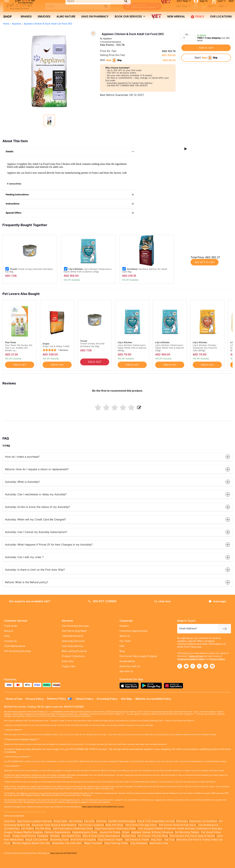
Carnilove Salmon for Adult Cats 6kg (145, 270)
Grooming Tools (59, 840)
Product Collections (73, 656)
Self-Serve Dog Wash (74, 631)
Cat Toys (170, 840)
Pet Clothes (76, 821)
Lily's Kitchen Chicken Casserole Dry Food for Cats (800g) (205, 348)
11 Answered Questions (111, 42)
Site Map (126, 699)
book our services (130, 16)
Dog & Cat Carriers (37, 840)
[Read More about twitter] (199, 666)
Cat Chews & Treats (137, 840)
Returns (9, 631)
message (217, 601)
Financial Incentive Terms (191, 659)
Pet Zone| (207, 832)
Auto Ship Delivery (73, 646)
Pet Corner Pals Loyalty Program (138, 656)
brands (26, 16)
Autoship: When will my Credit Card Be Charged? (117, 520)
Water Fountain (94, 843)
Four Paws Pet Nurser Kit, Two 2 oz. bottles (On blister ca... (19, 348)
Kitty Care (68, 661)
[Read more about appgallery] (174, 686)
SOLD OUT (95, 362)
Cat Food (101, 821)
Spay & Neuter (207, 836)
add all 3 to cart (205, 262)
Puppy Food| (20, 836)
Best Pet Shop (115, 825)
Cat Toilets (27, 829)
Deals (198, 17)
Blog (122, 651)
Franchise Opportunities (133, 631)
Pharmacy (182, 821)
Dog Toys (156, 840)
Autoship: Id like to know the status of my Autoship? (117, 507)
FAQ (122, 646)
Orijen (126, 832)
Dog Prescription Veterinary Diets (116, 829)
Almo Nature (66, 16)
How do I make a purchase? (117, 457)
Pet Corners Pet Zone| (183, 836)
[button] (186, 149)
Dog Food (10, 821)
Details (70, 152)
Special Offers (70, 213)
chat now (162, 601)
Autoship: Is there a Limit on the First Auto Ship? (117, 570)
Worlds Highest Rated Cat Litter (31, 843)
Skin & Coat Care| (93, 836)
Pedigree (43, 836)
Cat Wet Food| (116, 821)
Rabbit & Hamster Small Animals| (176, 829)
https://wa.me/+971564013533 (63, 853)
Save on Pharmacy (95, 16)
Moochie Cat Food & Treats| (193, 840)
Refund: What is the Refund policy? (117, 582)
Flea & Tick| (144, 821)
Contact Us (10, 641)
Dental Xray (129, 836)
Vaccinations (112, 836)
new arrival (176, 16)
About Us (125, 636)
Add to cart (206, 48)
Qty (187, 34)
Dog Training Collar (116, 843)
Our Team (125, 641)
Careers (124, 626)
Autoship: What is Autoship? (117, 482)
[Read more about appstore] (130, 686)
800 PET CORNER (102, 601)
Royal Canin (61, 821)
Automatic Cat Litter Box (67, 843)
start (206, 58)
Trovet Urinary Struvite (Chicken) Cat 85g (29, 270)
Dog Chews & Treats (110, 840)
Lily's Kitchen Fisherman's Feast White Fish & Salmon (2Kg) (88, 270)
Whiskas (55, 836)
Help (7, 636)
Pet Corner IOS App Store (141, 825)
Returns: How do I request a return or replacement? (117, 469)
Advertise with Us (130, 666)
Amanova (168, 832)
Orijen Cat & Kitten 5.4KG (56, 346)
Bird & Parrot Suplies (83, 840)
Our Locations (221, 16)
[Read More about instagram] (193, 666)
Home (6, 24)
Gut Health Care (71, 836)
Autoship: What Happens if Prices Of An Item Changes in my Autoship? (117, 545)
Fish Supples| (146, 829)
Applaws (16, 24)
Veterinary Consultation (203, 821)
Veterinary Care (159, 843)
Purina (32, 836)
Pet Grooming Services (18, 651)
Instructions (70, 204)
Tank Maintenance (15, 646)
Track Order (11, 626)
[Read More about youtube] (186, 666)
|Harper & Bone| (152, 832)
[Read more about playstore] (152, 686)
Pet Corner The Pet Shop (153, 836)
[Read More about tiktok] (212, 666)
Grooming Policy (107, 699)
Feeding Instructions (70, 195)
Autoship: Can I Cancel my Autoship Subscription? (117, 532)
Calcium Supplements (57, 832)
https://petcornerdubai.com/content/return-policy (103, 807)
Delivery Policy (60, 699)
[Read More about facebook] (180, 666)
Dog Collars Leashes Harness (35, 821)
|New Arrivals (167, 821)
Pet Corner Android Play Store (177, 825)
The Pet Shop (43, 829)
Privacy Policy (217, 659)
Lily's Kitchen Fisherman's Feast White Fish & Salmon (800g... (132, 348)
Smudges (44, 16)
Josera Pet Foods (110, 832)
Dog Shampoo (139, 843)
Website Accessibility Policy (153, 699)
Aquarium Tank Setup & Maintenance (54, 825)
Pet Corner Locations (91, 825)
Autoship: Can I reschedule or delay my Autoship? (117, 494)
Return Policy (85, 699)
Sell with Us (126, 671)
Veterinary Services (73, 641)
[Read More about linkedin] (206, 666)
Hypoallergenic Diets (85, 832)
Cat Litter (89, 821)
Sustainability (127, 661)
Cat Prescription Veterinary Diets (73, 829)
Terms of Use (196, 656)
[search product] (106, 6)
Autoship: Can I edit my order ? (117, 557)
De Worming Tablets (187, 832)
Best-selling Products (74, 651)
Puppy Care (69, 666)
